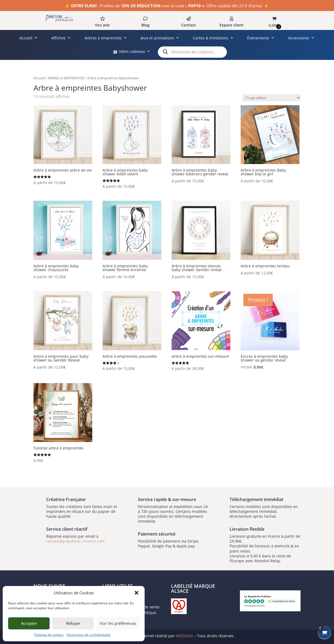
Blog (145, 25)
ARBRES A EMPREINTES (66, 78)
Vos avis (102, 25)
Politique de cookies (49, 635)
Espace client (232, 25)
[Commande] (271, 98)
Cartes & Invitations (213, 38)
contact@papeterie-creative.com (75, 541)
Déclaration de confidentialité (88, 635)
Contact (189, 25)
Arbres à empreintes (106, 38)
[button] (137, 593)
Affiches (61, 38)
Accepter (29, 623)
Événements (261, 38)
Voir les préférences (118, 623)
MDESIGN (184, 636)
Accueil (29, 38)
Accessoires (301, 38)
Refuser (73, 623)
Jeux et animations (160, 38)
